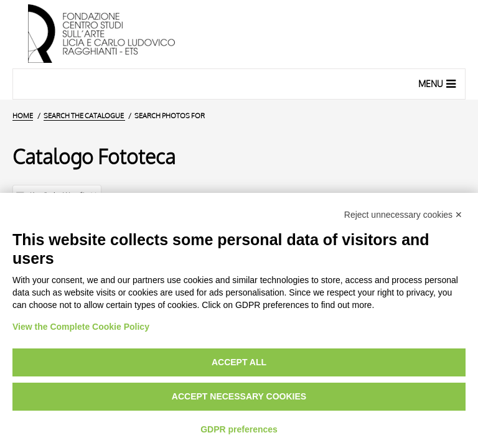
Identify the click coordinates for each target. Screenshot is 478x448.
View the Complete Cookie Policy (81, 327)
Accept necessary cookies (239, 396)
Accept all (239, 362)
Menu (438, 83)
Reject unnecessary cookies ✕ (403, 215)
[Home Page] (239, 34)
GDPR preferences (239, 429)
